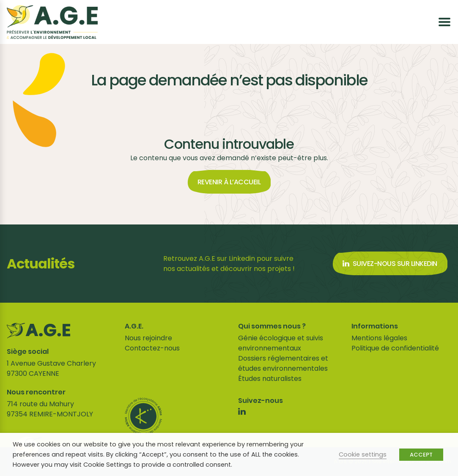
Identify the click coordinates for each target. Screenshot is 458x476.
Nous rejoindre (148, 338)
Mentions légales (379, 338)
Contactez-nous (152, 348)
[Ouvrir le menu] (444, 22)
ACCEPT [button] (421, 455)
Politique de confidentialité (395, 348)
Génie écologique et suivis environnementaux (281, 343)
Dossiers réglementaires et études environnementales (283, 363)
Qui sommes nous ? (272, 326)
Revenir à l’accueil (229, 182)
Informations (375, 326)
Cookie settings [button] (363, 454)
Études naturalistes (270, 379)
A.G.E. (134, 326)
